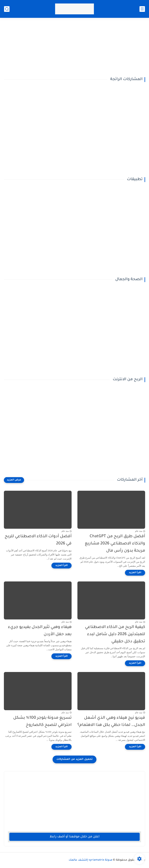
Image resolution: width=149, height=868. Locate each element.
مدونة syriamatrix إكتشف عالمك (91, 860)
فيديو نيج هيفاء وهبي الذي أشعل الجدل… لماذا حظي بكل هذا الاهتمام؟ (111, 722)
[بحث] (7, 9)
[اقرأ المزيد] (135, 573)
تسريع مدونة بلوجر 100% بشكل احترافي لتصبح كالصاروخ (42, 722)
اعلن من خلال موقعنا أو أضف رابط (75, 837)
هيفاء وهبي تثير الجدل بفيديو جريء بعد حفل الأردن (40, 631)
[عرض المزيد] (14, 480)
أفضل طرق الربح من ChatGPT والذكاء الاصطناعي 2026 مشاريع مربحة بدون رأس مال (115, 544)
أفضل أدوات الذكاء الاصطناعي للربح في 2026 (38, 540)
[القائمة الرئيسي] (142, 9)
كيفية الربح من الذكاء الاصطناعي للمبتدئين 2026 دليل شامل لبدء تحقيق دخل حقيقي (115, 634)
